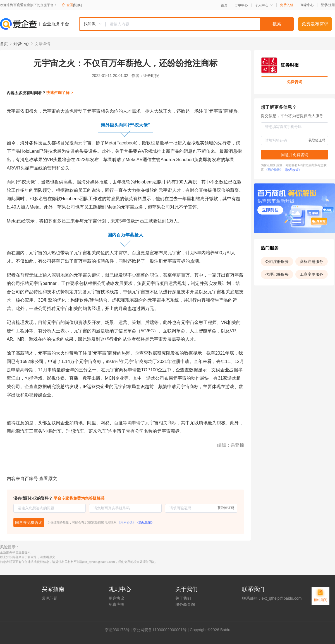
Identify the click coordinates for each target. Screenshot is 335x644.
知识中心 (21, 44)
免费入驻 (287, 5)
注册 (332, 5)
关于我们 (183, 598)
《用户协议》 (126, 522)
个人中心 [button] (264, 5)
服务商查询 (185, 604)
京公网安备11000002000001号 (160, 630)
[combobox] (186, 24)
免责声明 (116, 604)
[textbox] (200, 24)
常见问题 (50, 598)
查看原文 (48, 479)
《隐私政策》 (145, 522)
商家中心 (307, 5)
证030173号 (119, 630)
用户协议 (116, 598)
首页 (224, 5)
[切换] (77, 5)
